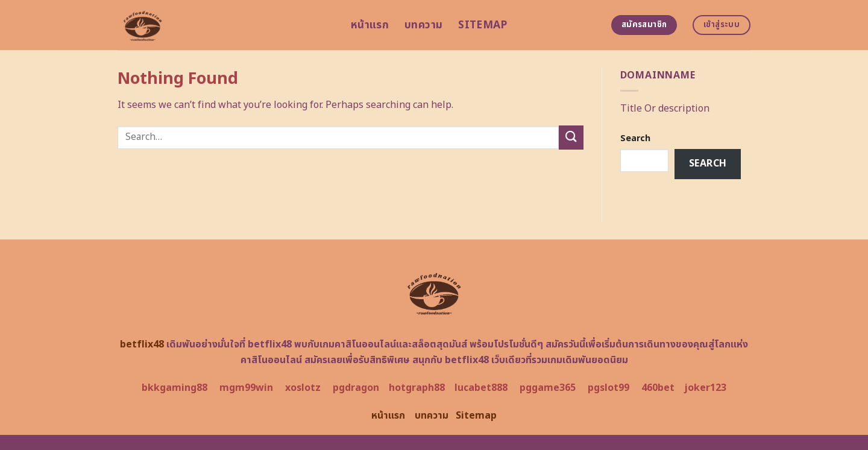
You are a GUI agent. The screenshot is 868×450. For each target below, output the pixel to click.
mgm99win (246, 388)
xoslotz (303, 388)
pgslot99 (609, 388)
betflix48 (142, 344)
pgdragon (356, 388)
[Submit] (571, 137)
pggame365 (548, 388)
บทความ (423, 25)
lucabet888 (481, 388)
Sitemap (483, 25)
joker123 (705, 388)
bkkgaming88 (175, 388)
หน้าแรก (370, 25)
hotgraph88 (417, 388)
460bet (658, 388)
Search (635, 138)
